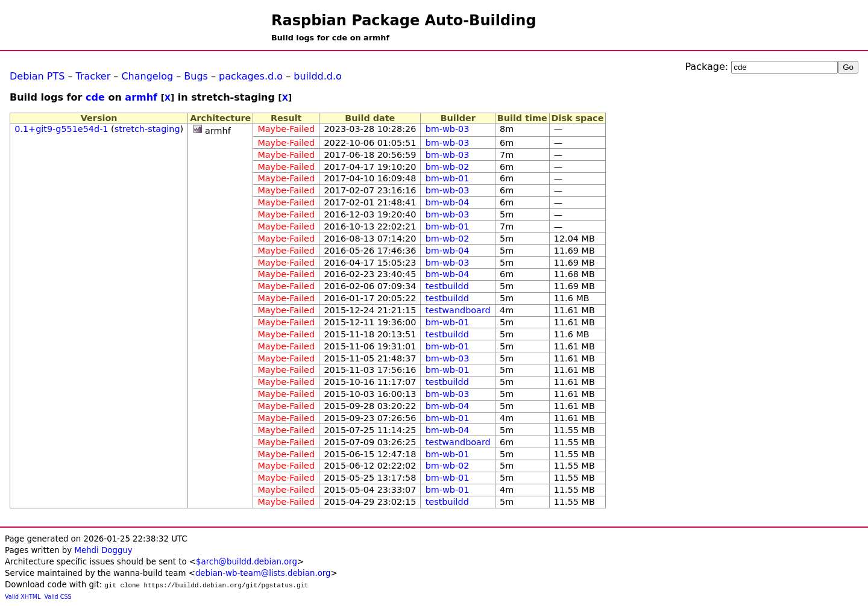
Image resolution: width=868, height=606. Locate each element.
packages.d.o (251, 76)
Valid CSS (58, 597)
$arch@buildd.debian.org (247, 562)
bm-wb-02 (448, 167)
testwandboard (458, 310)
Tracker (93, 76)
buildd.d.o (318, 76)
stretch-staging (147, 129)
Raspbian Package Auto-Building (404, 20)
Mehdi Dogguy (103, 550)
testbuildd (447, 286)
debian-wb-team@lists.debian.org (263, 573)
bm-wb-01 (448, 178)
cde (95, 97)
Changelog (147, 76)
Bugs (196, 76)
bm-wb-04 (448, 202)
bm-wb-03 (448, 129)
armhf (141, 97)
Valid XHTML (23, 597)
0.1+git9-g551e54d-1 (61, 129)
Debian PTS (37, 76)
